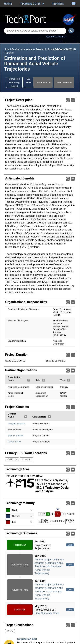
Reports (58, 4)
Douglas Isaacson (16, 424)
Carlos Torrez (14, 442)
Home (8, 4)
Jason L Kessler (16, 436)
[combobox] (35, 31)
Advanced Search (56, 37)
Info (68, 100)
